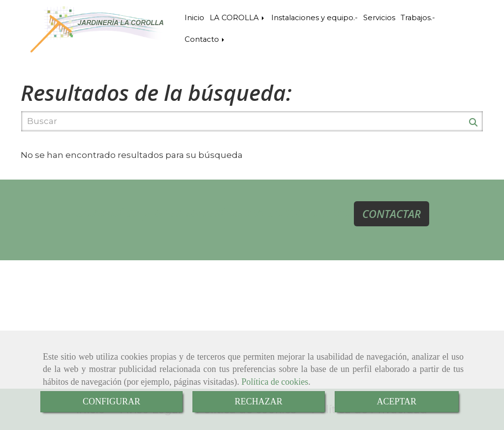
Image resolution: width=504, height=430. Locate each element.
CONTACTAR (392, 214)
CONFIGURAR (111, 401)
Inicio (194, 18)
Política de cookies (275, 382)
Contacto (205, 39)
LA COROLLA (238, 18)
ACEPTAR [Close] (397, 401)
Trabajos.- (418, 18)
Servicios (379, 18)
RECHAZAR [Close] (259, 401)
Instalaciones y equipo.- (315, 18)
